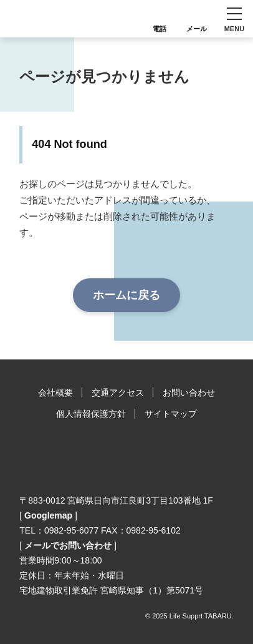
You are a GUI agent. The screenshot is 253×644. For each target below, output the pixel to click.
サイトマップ (171, 414)
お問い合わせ (189, 393)
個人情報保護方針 (91, 414)
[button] (234, 19)
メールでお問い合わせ (68, 545)
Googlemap (48, 515)
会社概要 (55, 393)
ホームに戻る (126, 295)
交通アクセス (118, 393)
